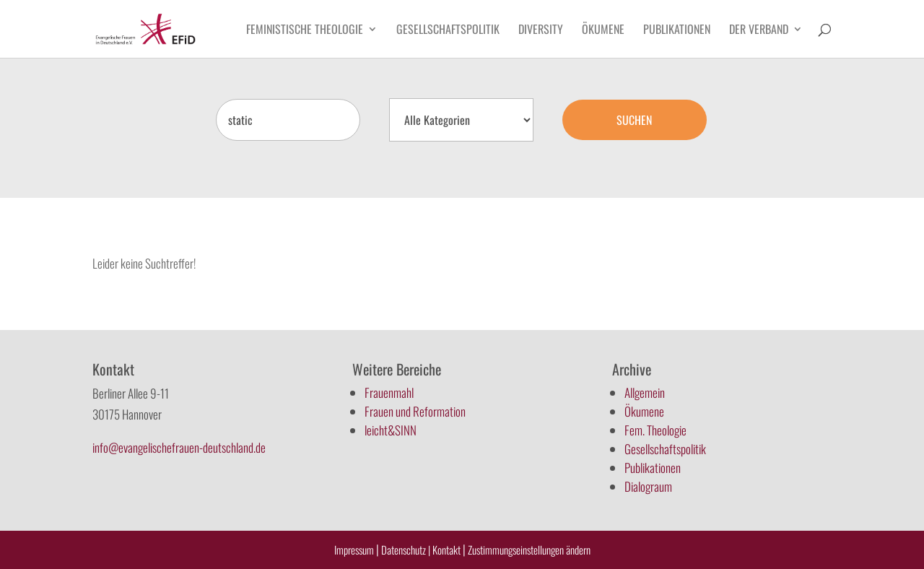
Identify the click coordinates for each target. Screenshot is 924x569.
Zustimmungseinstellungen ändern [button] (529, 550)
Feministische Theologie (305, 31)
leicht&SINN (391, 430)
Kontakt (448, 550)
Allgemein (645, 392)
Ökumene (603, 31)
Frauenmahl (389, 392)
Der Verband (759, 31)
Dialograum (648, 486)
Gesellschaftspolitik (448, 31)
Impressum (354, 550)
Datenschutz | (406, 550)
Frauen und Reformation (415, 411)
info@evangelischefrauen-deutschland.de (179, 447)
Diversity (541, 31)
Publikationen (677, 31)
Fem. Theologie (655, 430)
